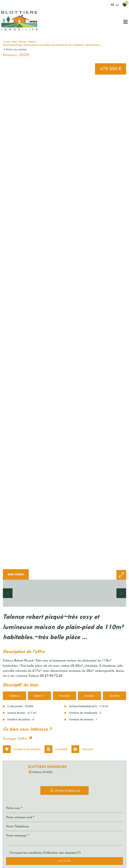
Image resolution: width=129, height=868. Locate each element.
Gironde (23, 42)
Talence (32, 42)
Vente (14, 42)
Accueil (6, 42)
